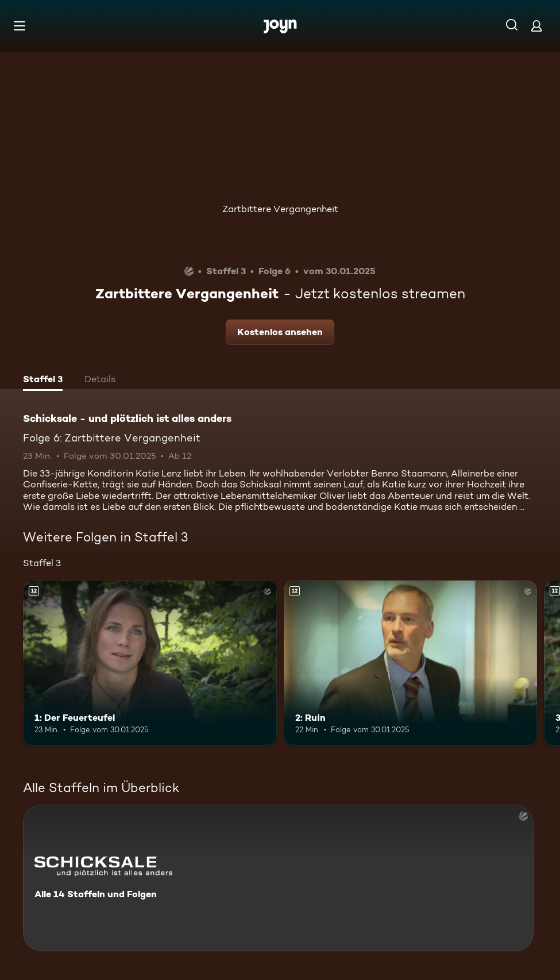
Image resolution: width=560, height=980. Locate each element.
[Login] (536, 26)
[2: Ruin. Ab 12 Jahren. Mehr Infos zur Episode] (411, 663)
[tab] (43, 381)
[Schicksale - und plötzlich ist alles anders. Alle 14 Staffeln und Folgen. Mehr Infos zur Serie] (278, 878)
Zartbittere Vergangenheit (280, 209)
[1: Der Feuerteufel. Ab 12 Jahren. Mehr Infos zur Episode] (150, 663)
